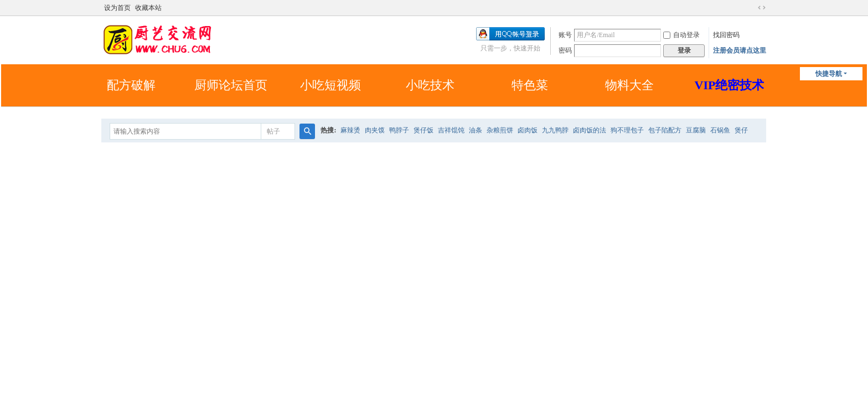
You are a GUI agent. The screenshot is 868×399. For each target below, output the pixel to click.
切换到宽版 (762, 8)
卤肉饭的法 (590, 130)
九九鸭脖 (555, 130)
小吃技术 (430, 85)
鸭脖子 (399, 130)
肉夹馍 (375, 130)
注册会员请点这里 (740, 50)
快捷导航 (829, 74)
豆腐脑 (696, 130)
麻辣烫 (350, 130)
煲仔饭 (423, 130)
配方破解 (131, 85)
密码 (565, 50)
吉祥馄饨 (451, 130)
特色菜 (530, 85)
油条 (476, 130)
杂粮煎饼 (500, 130)
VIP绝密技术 (730, 85)
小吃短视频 (330, 85)
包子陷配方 (665, 130)
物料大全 (629, 85)
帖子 (273, 131)
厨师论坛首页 (231, 85)
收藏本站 (148, 8)
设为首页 (117, 8)
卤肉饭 (528, 130)
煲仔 (741, 130)
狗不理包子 (627, 130)
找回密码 (726, 35)
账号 (565, 35)
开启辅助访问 (751, 8)
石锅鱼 (720, 130)
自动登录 (681, 35)
